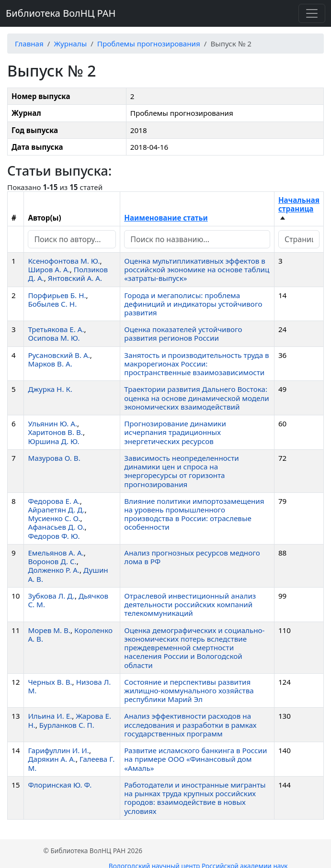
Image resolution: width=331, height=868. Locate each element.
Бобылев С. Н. (52, 304)
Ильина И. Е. (50, 716)
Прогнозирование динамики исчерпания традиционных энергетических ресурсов (175, 432)
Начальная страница (299, 204)
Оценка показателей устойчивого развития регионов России (183, 334)
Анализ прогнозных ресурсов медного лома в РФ (192, 557)
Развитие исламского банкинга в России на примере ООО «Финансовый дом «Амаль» (195, 759)
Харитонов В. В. (55, 432)
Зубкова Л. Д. (51, 596)
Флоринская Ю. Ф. (60, 785)
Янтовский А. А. (75, 278)
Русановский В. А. (59, 355)
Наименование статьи (166, 218)
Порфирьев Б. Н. (57, 295)
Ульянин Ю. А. (52, 423)
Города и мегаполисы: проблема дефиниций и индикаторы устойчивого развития (193, 304)
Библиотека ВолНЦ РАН (61, 13)
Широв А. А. (49, 269)
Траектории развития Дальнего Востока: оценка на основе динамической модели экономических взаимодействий (197, 398)
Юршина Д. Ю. (53, 441)
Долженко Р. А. (54, 570)
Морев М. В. (49, 630)
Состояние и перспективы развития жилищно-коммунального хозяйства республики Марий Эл (189, 690)
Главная (29, 44)
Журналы (70, 44)
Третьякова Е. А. (56, 329)
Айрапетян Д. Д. (56, 510)
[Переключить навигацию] (312, 13)
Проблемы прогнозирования (149, 44)
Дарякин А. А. (52, 759)
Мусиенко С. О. (54, 518)
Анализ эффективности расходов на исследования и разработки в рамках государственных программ (190, 724)
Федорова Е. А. (54, 501)
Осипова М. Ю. (54, 338)
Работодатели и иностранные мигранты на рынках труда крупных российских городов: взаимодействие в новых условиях (195, 798)
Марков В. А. (50, 364)
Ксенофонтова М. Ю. (64, 261)
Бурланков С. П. (67, 725)
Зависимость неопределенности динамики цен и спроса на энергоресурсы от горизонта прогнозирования (181, 471)
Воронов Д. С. (52, 561)
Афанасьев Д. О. (56, 527)
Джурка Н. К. (50, 389)
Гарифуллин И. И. (58, 750)
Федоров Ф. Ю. (54, 536)
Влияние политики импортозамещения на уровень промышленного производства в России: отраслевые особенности (194, 514)
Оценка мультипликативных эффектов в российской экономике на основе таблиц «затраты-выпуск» (197, 269)
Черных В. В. (50, 682)
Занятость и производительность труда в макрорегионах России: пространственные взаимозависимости (196, 364)
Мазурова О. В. (54, 458)
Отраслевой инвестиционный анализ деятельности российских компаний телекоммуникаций (190, 604)
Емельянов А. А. (56, 553)
